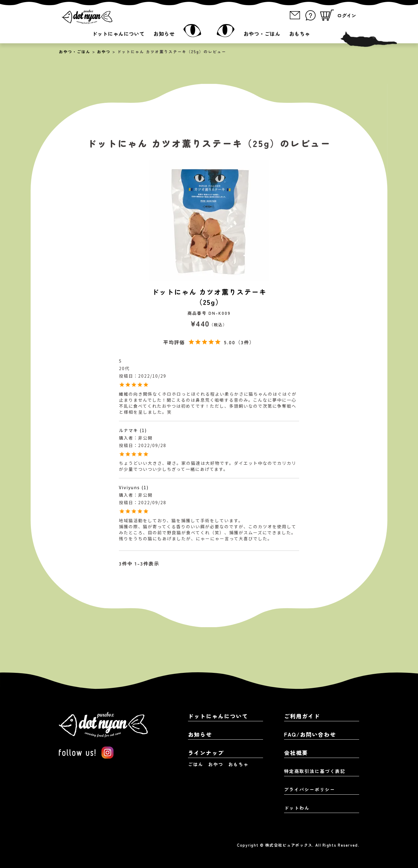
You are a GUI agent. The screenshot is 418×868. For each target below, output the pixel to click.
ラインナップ (206, 753)
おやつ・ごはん (262, 34)
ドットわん (297, 808)
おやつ (104, 52)
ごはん (196, 764)
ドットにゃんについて (118, 34)
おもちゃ (300, 34)
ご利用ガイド (302, 716)
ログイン (347, 15)
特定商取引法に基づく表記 (315, 771)
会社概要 (296, 753)
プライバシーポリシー (310, 789)
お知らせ (164, 34)
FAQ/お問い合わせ (310, 734)
